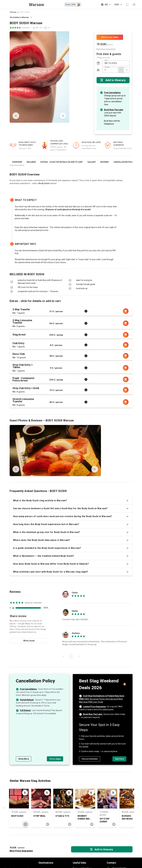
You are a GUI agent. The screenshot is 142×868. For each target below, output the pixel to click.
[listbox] (37, 286)
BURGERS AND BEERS (120, 817)
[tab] (17, 162)
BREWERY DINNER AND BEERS (76, 818)
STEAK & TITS (55, 816)
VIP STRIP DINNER (97, 820)
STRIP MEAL (32, 816)
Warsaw (13, 12)
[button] (98, 63)
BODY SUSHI (10, 816)
